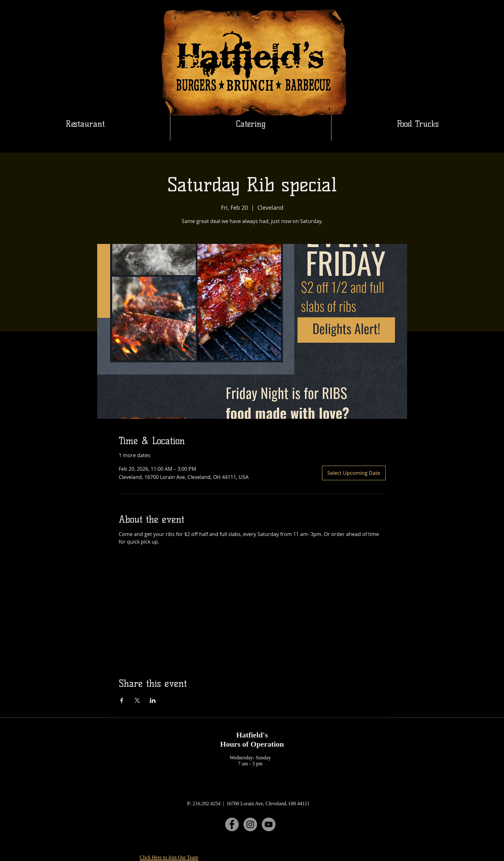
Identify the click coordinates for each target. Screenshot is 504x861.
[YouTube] (269, 824)
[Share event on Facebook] (122, 700)
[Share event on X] (137, 700)
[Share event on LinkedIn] (153, 700)
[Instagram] (250, 824)
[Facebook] (232, 824)
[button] (251, 124)
